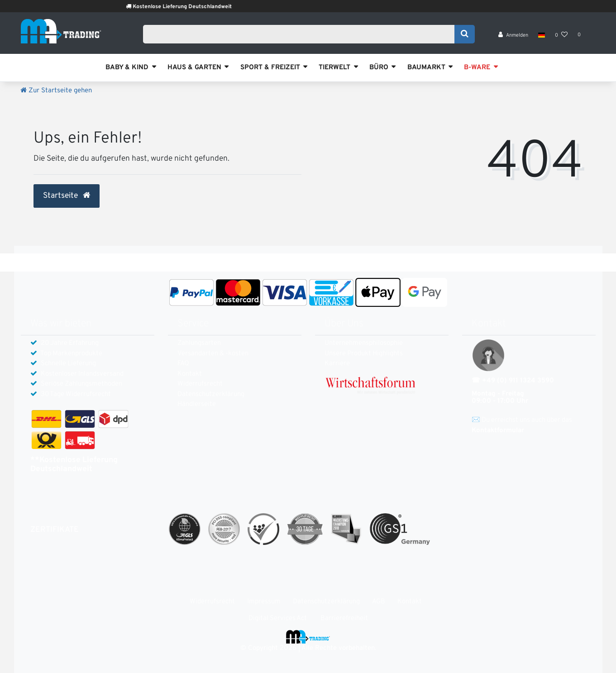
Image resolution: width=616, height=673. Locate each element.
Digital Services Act (278, 618)
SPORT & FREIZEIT (270, 68)
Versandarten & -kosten (213, 354)
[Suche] (465, 35)
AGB (379, 602)
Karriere (337, 364)
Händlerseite (197, 404)
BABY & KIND (127, 68)
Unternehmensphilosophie (364, 343)
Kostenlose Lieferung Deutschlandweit (197, 7)
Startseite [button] (67, 196)
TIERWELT (334, 68)
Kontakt (190, 374)
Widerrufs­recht (200, 384)
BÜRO (379, 68)
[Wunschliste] (561, 36)
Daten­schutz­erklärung (211, 394)
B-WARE (477, 68)
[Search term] (302, 35)
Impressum (264, 602)
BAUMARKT (426, 68)
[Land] (542, 36)
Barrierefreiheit (344, 618)
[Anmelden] (513, 36)
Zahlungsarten (199, 343)
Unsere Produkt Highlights (364, 354)
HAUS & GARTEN (194, 68)
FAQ (183, 364)
